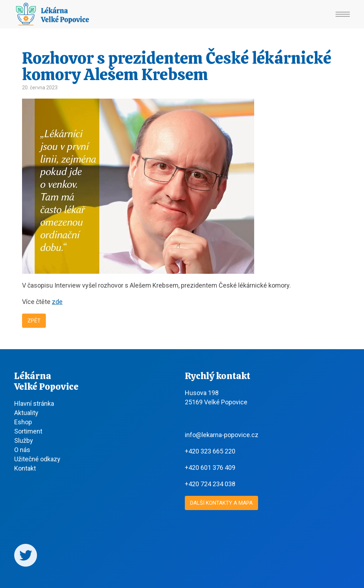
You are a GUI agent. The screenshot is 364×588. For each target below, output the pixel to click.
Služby (24, 440)
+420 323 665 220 (210, 451)
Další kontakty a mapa (221, 503)
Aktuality (26, 413)
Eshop (23, 422)
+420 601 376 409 (210, 468)
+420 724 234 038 (210, 484)
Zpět (34, 321)
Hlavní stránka (34, 403)
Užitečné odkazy (37, 459)
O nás (22, 450)
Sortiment (28, 431)
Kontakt (25, 468)
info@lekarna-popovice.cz (222, 435)
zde (57, 302)
